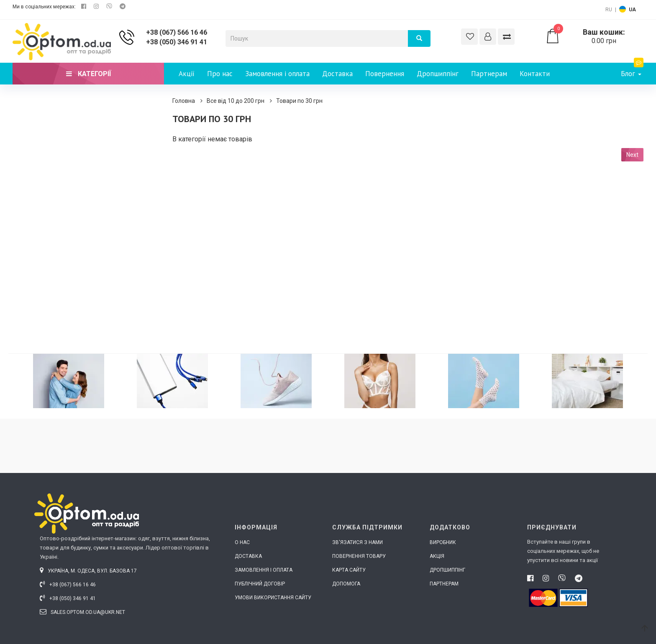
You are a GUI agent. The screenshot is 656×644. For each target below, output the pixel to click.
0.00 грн (594, 36)
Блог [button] (632, 70)
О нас (242, 542)
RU (609, 10)
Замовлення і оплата (277, 74)
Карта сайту (349, 570)
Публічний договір (260, 584)
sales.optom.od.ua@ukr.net (82, 612)
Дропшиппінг (438, 74)
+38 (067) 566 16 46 (177, 32)
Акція (437, 556)
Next (632, 155)
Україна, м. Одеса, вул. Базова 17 (88, 571)
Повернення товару (359, 556)
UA (632, 10)
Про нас (220, 74)
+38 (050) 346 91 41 (177, 42)
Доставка (337, 74)
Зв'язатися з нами (357, 542)
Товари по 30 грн (299, 101)
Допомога (346, 584)
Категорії (88, 74)
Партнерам (489, 74)
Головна (184, 101)
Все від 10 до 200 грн (236, 101)
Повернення (385, 74)
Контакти (535, 74)
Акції (187, 74)
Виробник (443, 542)
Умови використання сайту (273, 598)
